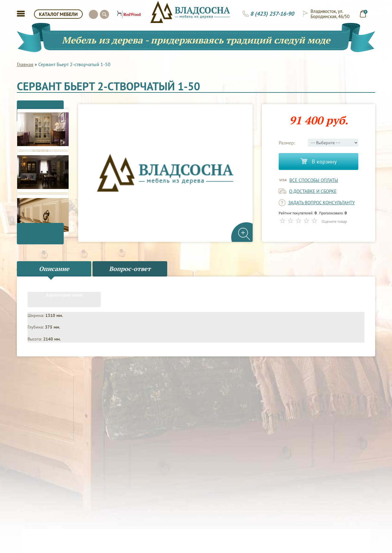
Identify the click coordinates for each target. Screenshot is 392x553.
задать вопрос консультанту (321, 203)
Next (43, 241)
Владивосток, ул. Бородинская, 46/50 (330, 14)
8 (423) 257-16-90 (272, 14)
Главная (25, 64)
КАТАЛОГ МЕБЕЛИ (58, 14)
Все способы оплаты (314, 180)
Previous (43, 103)
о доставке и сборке (313, 191)
